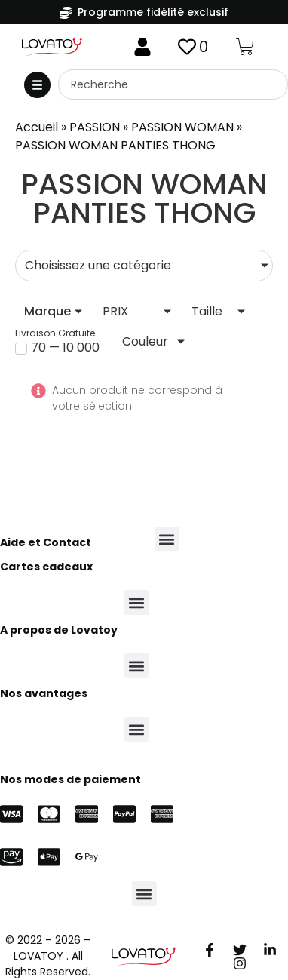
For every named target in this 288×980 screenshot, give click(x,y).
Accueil (37, 127)
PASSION (95, 127)
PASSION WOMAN (182, 127)
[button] (37, 85)
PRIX (115, 311)
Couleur (145, 341)
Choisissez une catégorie (98, 265)
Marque (47, 311)
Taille (207, 311)
